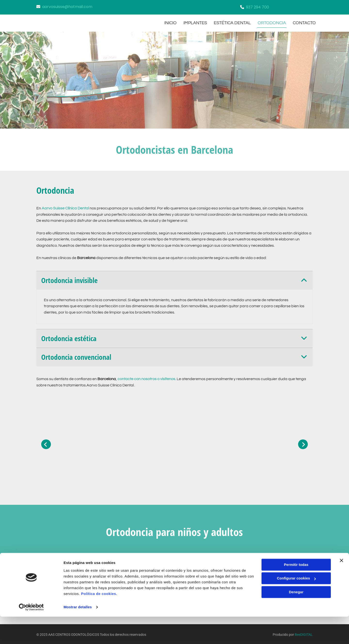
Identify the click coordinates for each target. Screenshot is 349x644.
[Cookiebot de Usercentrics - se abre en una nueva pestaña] (31, 635)
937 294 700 (258, 7)
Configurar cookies (296, 606)
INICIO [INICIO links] (169, 22)
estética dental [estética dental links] (232, 22)
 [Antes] (46, 443)
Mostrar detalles (78, 634)
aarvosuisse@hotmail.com (67, 7)
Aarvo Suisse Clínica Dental (65, 207)
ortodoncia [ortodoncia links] (272, 22)
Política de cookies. (99, 621)
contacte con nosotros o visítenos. (147, 378)
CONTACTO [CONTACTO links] (305, 22)
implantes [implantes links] (194, 22)
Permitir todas (296, 592)
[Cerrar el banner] (341, 588)
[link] (304, 279)
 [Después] (303, 443)
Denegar (296, 619)
